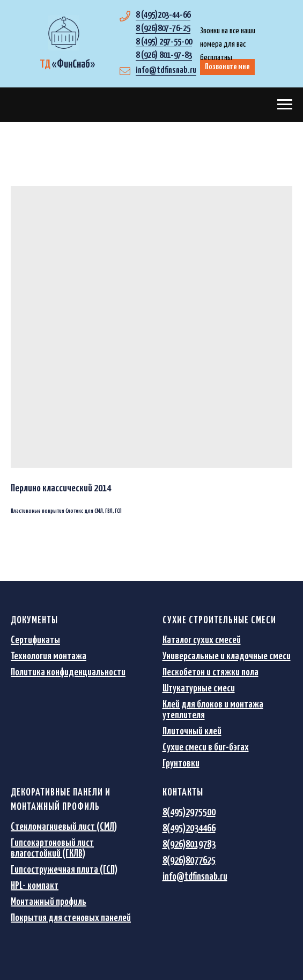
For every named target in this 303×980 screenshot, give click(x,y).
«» (67, 64)
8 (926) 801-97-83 (164, 56)
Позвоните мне (227, 67)
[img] (64, 33)
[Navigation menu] (285, 105)
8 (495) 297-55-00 (164, 42)
